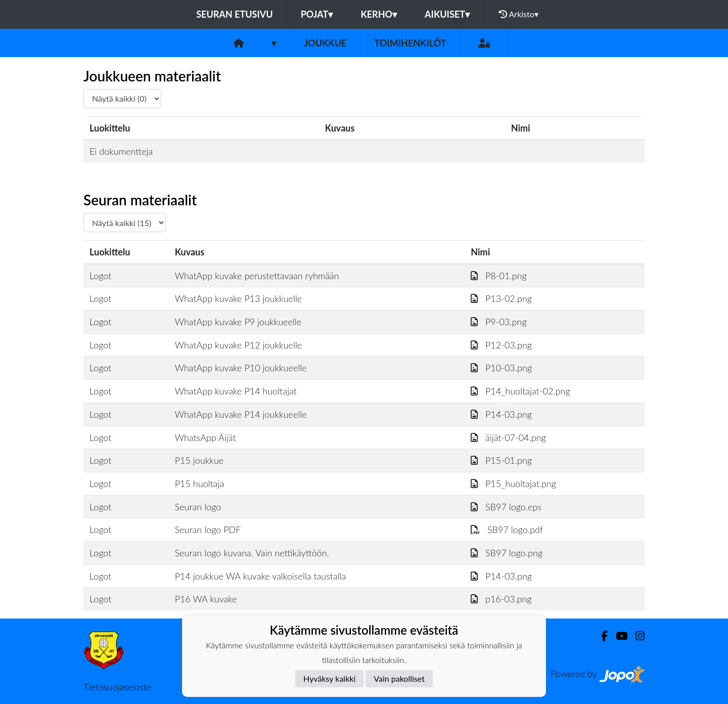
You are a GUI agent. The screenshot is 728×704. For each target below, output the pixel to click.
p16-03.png (501, 599)
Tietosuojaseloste (117, 687)
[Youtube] (618, 636)
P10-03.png (501, 368)
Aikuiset (447, 14)
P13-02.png (501, 298)
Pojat (317, 14)
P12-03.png (501, 345)
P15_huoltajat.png (513, 483)
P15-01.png (501, 460)
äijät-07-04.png (508, 437)
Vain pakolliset (399, 678)
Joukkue (325, 43)
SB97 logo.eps (506, 507)
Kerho (379, 14)
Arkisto (519, 14)
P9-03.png (498, 322)
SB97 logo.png (507, 553)
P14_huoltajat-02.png (520, 391)
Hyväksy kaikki (329, 678)
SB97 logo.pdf (507, 530)
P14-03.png (501, 414)
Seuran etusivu (235, 14)
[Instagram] (636, 636)
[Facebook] (600, 636)
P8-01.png (498, 276)
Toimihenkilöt (410, 43)
